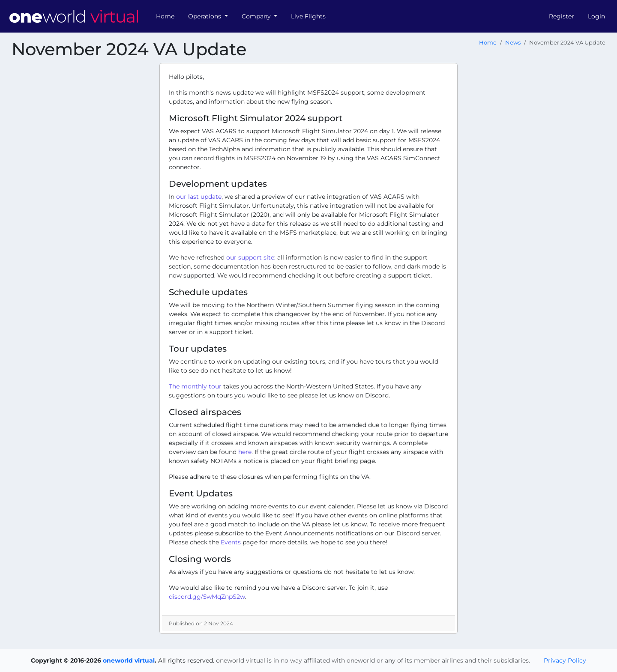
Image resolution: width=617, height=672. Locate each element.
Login (596, 16)
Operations (205, 16)
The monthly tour (195, 386)
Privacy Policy (565, 660)
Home (165, 16)
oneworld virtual (129, 660)
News (513, 43)
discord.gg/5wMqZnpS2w (207, 597)
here (245, 452)
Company (257, 16)
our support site (250, 257)
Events (231, 542)
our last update (199, 197)
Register (562, 16)
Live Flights (308, 16)
